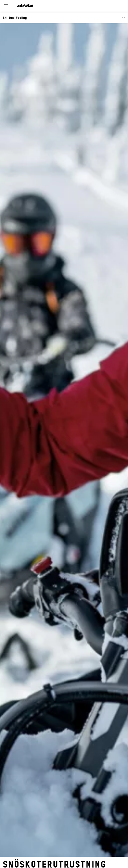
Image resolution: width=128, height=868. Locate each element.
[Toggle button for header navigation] (6, 6)
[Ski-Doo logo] (25, 6)
